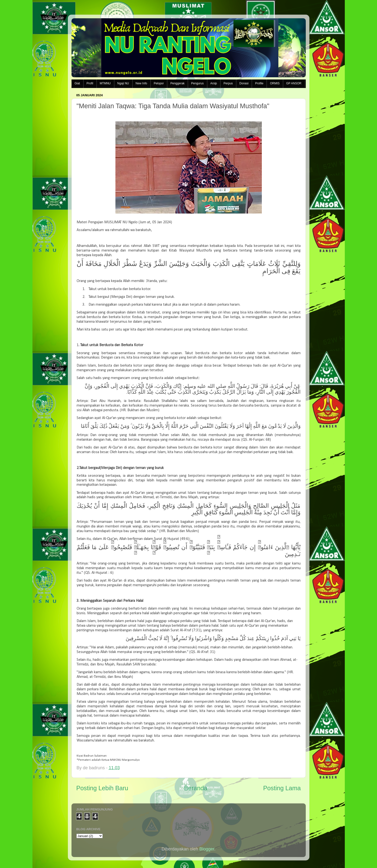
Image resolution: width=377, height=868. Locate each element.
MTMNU (105, 83)
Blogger (207, 849)
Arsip (214, 83)
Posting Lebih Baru (102, 788)
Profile (259, 83)
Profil (90, 83)
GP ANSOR (294, 83)
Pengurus (197, 83)
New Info (141, 83)
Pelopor (159, 83)
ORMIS (275, 83)
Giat (77, 83)
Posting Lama (282, 788)
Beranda (196, 788)
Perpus (228, 83)
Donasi (244, 83)
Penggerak (177, 83)
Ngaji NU (123, 83)
